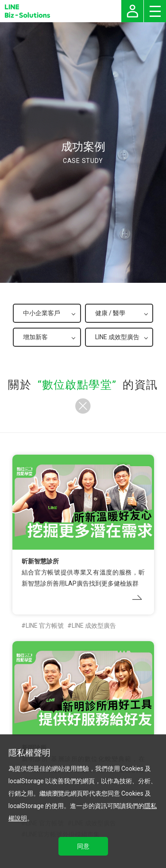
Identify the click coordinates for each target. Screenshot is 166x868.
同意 (83, 846)
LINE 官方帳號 (45, 626)
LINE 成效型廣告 (94, 626)
